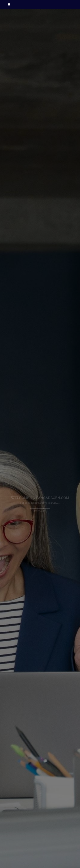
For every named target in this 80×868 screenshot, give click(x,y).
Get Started (40, 513)
